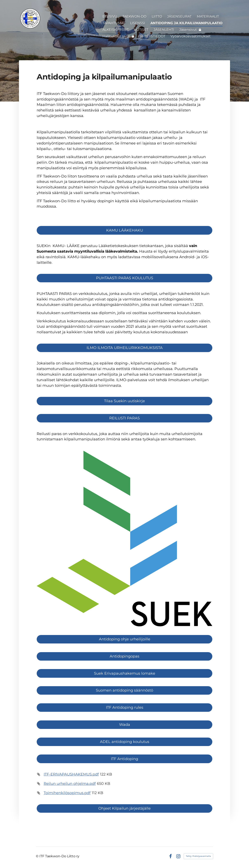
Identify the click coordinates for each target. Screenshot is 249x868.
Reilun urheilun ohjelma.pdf (70, 784)
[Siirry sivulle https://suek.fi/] (124, 539)
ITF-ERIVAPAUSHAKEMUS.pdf (71, 774)
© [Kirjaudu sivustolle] (38, 856)
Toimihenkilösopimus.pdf (67, 793)
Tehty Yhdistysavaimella (198, 856)
